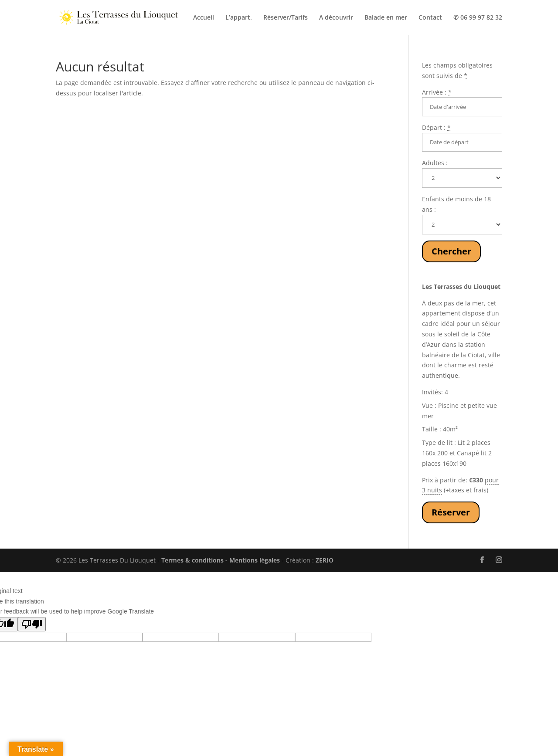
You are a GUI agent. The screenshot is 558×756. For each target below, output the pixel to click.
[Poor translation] (32, 624)
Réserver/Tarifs (286, 18)
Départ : (436, 127)
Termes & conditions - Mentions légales (221, 560)
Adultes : (435, 163)
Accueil (204, 18)
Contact (430, 18)
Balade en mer (386, 18)
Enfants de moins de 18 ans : (456, 204)
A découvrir (336, 18)
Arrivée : (437, 92)
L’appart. (239, 18)
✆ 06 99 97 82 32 (478, 18)
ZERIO (325, 560)
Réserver (451, 512)
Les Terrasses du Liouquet (461, 286)
